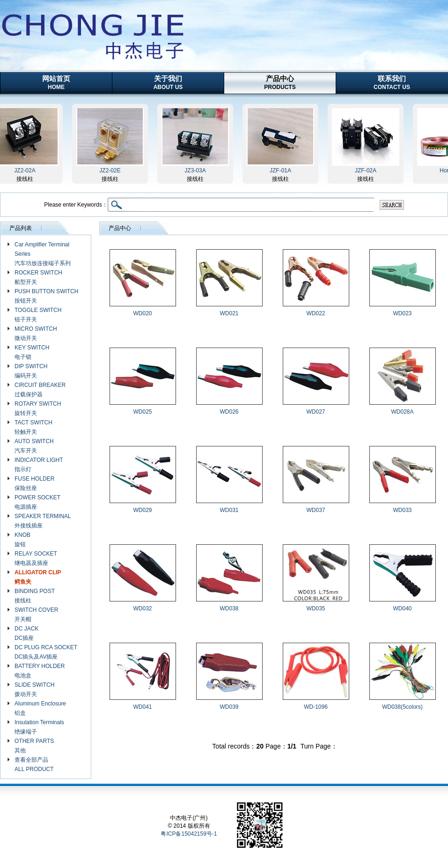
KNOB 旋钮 (22, 540)
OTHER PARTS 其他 (34, 746)
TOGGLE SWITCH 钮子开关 (38, 315)
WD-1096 (316, 707)
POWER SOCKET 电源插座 (37, 502)
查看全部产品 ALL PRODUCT (34, 764)
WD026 (229, 412)
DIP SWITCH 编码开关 (31, 371)
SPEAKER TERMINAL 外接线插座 (43, 521)
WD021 (229, 313)
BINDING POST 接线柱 (35, 596)
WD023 (402, 313)
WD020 (142, 313)
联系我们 (392, 82)
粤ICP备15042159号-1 (189, 834)
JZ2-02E (112, 171)
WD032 (142, 608)
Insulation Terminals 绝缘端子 (39, 727)
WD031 (229, 510)
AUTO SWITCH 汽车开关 (34, 446)
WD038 (229, 608)
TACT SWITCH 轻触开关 (33, 427)
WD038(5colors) (402, 707)
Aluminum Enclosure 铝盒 (40, 708)
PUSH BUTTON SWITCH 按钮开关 (46, 296)
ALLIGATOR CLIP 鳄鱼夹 (38, 577)
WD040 (402, 608)
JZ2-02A (26, 171)
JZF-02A (367, 171)
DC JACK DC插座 (26, 633)
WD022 (316, 313)
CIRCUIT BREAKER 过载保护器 (40, 390)
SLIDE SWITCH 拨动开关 (34, 690)
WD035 (316, 608)
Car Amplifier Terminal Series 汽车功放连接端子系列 (43, 254)
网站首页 (56, 82)
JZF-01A (282, 171)
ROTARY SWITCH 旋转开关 (38, 408)
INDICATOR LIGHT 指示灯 (39, 465)
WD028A (402, 412)
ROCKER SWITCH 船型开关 (38, 277)
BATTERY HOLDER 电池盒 (40, 671)
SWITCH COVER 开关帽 (36, 615)
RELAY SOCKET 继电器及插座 (36, 558)
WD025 (142, 412)
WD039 (229, 707)
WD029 (142, 510)
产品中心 (280, 82)
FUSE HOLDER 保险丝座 (34, 483)
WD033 (402, 510)
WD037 (316, 510)
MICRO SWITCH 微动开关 (36, 334)
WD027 (316, 412)
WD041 (142, 707)
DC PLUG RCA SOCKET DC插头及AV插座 (46, 652)
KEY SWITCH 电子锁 (32, 352)
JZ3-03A (197, 171)
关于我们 (168, 82)
